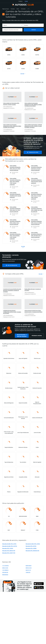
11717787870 (5, 566)
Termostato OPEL (34, 152)
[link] (12, 100)
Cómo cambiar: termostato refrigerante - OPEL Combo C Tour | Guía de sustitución (15, 222)
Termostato (23, 9)
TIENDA (20, 1)
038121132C (5, 568)
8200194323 (29, 566)
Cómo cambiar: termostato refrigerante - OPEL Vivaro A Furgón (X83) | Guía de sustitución (37, 196)
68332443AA (5, 575)
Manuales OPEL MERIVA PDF (9, 551)
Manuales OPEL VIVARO (8, 548)
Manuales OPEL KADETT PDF (9, 553)
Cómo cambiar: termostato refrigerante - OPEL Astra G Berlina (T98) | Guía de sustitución (15, 181)
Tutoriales (13, 9)
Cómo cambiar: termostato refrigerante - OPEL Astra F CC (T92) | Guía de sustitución (15, 209)
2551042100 (5, 572)
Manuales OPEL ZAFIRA (31, 546)
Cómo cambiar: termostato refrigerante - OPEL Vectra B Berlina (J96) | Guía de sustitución (15, 236)
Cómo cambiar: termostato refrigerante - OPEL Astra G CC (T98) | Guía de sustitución (15, 168)
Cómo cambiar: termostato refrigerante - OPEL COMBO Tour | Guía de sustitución (37, 209)
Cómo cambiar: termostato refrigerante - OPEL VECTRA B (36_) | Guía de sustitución (37, 235)
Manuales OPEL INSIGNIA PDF (32, 551)
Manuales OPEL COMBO (31, 548)
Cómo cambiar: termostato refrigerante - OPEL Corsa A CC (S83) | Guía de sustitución (37, 222)
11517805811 (5, 570)
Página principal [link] (5, 9)
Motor (18, 9)
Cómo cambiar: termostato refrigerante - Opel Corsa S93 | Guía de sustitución (37, 181)
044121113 (28, 570)
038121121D (29, 568)
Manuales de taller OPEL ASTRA (9, 544)
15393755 (28, 572)
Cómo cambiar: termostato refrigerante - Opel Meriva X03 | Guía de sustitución (15, 195)
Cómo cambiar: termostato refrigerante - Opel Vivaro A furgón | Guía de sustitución (37, 168)
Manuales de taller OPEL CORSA (33, 544)
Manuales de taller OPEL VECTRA (10, 546)
